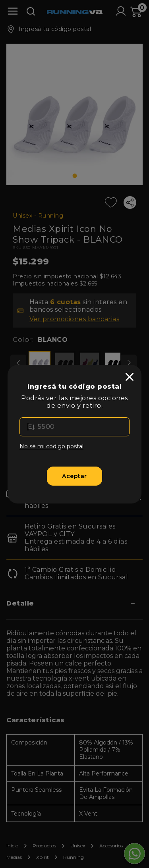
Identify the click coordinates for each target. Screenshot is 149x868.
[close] (130, 377)
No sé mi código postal (51, 446)
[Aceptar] (74, 476)
